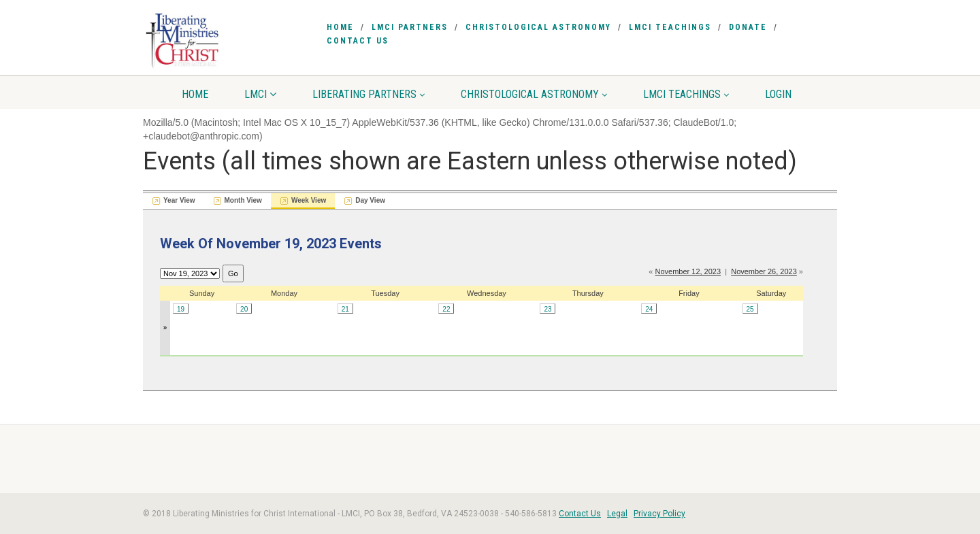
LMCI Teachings (670, 27)
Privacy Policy (659, 514)
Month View (243, 200)
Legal (617, 514)
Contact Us (358, 41)
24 (649, 309)
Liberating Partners (369, 94)
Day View (370, 200)
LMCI (260, 94)
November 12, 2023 (688, 271)
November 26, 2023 (764, 271)
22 (446, 309)
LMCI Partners (410, 27)
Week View (309, 200)
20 (244, 309)
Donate (748, 27)
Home (340, 27)
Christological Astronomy (538, 27)
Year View (179, 200)
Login (778, 94)
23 (548, 309)
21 (345, 309)
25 (750, 309)
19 (181, 309)
